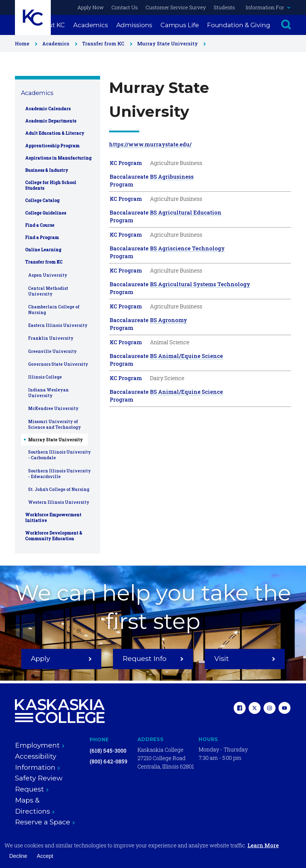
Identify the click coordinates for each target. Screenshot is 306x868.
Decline (18, 856)
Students (224, 7)
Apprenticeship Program (52, 146)
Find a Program (42, 237)
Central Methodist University (48, 291)
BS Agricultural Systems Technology (200, 284)
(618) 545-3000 (108, 751)
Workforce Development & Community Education (54, 536)
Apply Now (91, 7)
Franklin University (51, 338)
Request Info (153, 659)
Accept (45, 856)
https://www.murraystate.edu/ (150, 144)
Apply (61, 659)
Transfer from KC (106, 43)
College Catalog (42, 200)
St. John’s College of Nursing (59, 489)
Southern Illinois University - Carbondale (59, 455)
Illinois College (45, 377)
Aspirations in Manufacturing (58, 158)
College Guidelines (46, 213)
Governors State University (58, 364)
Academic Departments (51, 121)
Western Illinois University (59, 502)
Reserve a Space (45, 822)
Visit (245, 659)
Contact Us (125, 7)
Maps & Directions (35, 806)
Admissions (134, 25)
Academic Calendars (48, 109)
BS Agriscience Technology (187, 248)
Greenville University (52, 351)
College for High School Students (51, 185)
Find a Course (40, 225)
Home (25, 43)
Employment (40, 745)
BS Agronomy (169, 320)
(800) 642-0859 (108, 761)
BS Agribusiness (172, 177)
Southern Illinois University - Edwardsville (59, 474)
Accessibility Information (38, 762)
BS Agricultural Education (186, 212)
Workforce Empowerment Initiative (53, 518)
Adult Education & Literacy (55, 133)
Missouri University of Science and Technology (55, 424)
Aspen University (48, 275)
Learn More (263, 845)
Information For (268, 7)
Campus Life (180, 25)
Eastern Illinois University (58, 325)
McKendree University (53, 408)
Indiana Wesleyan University (48, 393)
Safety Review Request (39, 784)
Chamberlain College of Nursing (54, 310)
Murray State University (170, 43)
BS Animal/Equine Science (186, 356)
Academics (90, 25)
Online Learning (43, 250)
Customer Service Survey (176, 7)
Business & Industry (47, 170)
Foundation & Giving (239, 25)
